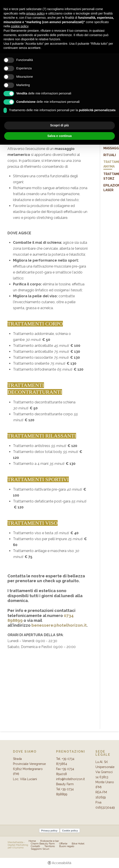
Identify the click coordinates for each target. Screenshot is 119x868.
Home (32, 841)
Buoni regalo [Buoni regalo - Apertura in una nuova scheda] (67, 846)
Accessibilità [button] (62, 863)
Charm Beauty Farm (43, 844)
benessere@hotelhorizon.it (59, 625)
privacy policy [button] (36, 13)
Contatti (35, 846)
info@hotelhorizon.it (70, 779)
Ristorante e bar (50, 841)
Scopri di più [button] (59, 125)
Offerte (63, 844)
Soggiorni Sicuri (40, 849)
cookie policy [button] (19, 26)
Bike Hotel (78, 844)
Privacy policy (49, 831)
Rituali (110, 155)
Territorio (50, 846)
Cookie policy (70, 831)
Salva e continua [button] (59, 136)
